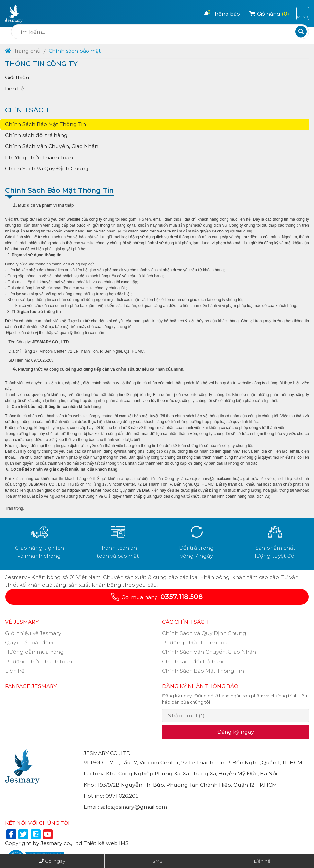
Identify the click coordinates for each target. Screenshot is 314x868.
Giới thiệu (17, 77)
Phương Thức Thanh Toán (39, 157)
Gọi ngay (55, 861)
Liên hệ (15, 89)
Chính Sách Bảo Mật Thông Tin (45, 124)
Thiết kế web (101, 843)
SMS (157, 861)
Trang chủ (23, 51)
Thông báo (222, 14)
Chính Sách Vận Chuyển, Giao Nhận (52, 146)
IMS (124, 843)
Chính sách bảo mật (75, 51)
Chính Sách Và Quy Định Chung (47, 168)
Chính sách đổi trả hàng (36, 135)
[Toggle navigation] (303, 14)
